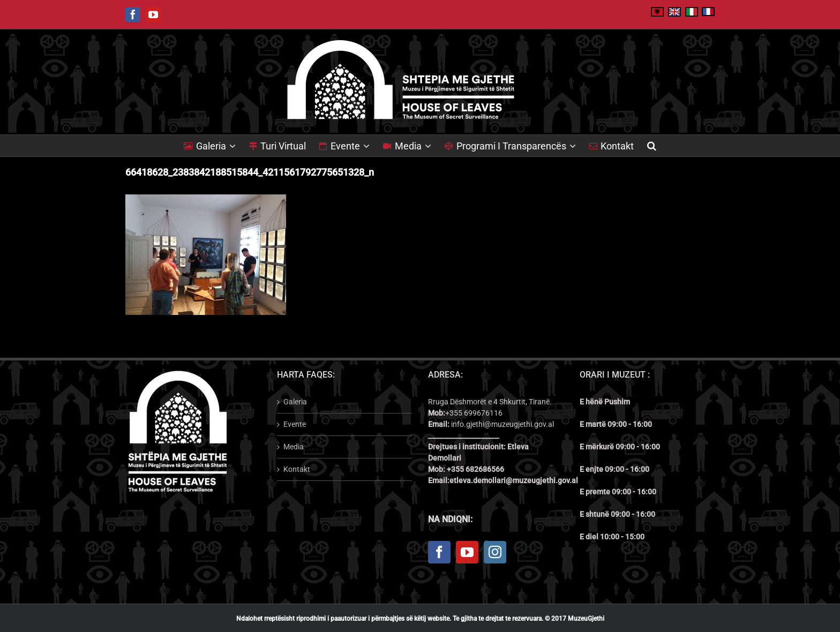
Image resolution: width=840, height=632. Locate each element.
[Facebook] (439, 552)
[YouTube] (467, 552)
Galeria (295, 402)
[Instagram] (495, 552)
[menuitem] (216, 146)
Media (294, 447)
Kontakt (297, 469)
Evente (295, 424)
